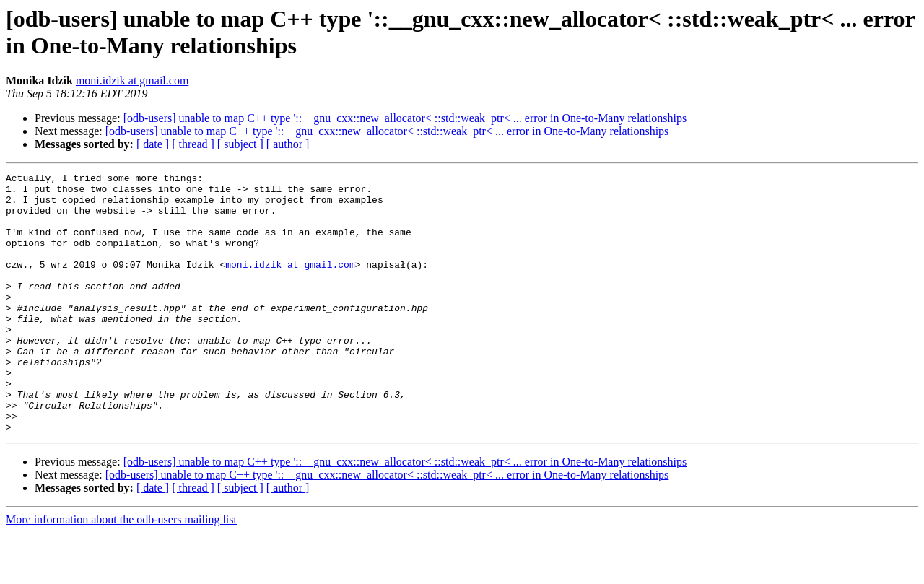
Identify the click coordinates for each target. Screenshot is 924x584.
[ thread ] (193, 144)
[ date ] (153, 144)
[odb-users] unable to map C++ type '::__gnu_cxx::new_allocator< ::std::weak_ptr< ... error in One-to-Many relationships (405, 118)
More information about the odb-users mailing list (121, 571)
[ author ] (288, 144)
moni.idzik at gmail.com (132, 80)
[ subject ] (240, 144)
